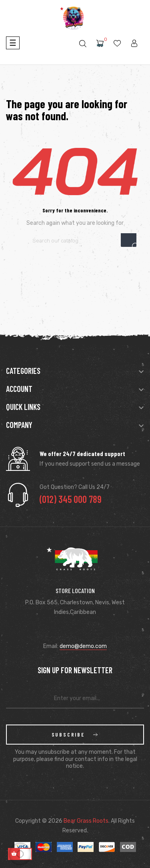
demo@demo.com (83, 646)
